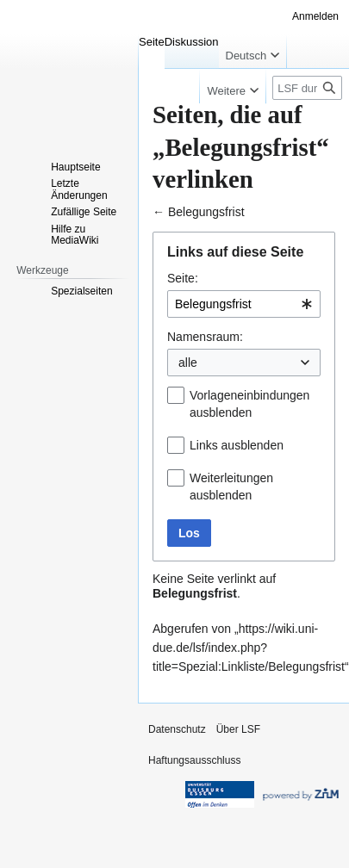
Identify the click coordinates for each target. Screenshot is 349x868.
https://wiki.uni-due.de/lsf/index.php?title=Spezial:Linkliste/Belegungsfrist (249, 648)
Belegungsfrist (206, 212)
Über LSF (238, 729)
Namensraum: (205, 337)
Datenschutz (177, 729)
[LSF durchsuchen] (307, 88)
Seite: (183, 278)
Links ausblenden (237, 445)
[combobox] (244, 304)
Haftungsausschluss (194, 760)
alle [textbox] (188, 363)
